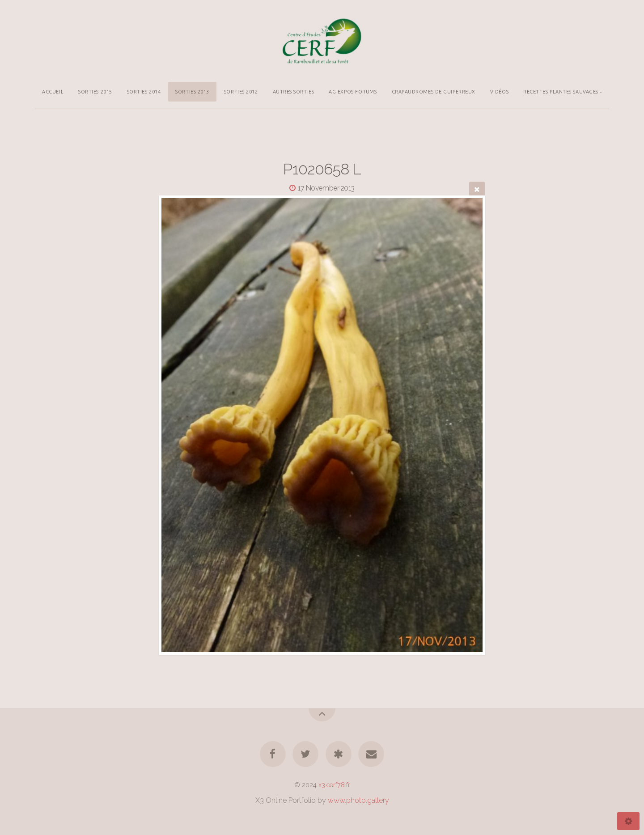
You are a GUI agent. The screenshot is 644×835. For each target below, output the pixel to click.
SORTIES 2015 (95, 92)
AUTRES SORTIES (294, 92)
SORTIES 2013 (192, 92)
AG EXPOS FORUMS (353, 92)
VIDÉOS (499, 92)
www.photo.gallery (358, 800)
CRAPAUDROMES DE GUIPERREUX (434, 92)
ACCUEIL (53, 92)
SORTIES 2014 (144, 92)
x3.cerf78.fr (334, 785)
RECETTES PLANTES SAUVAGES (561, 92)
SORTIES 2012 (241, 92)
